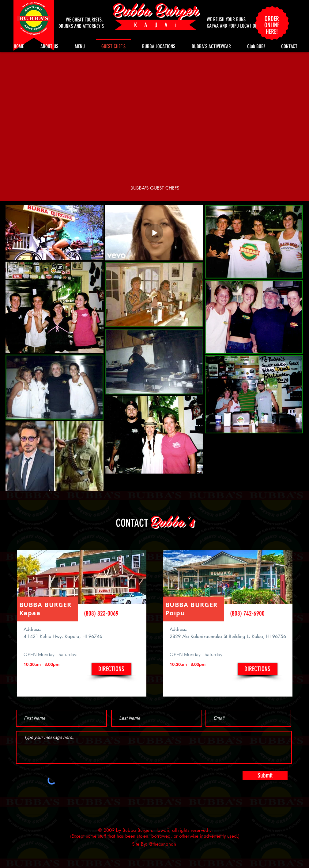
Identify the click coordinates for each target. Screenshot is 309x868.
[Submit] (265, 775)
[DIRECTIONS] (111, 669)
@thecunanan (162, 844)
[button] (256, 44)
